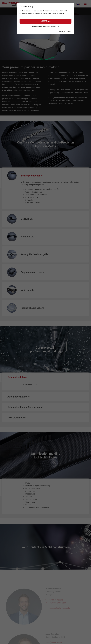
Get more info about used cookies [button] (46, 27)
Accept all (46, 21)
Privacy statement (65, 32)
